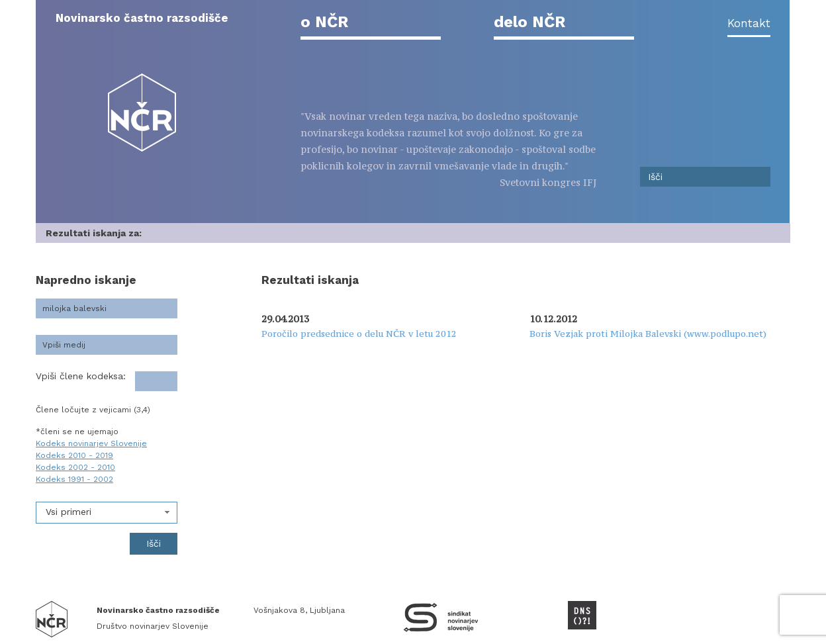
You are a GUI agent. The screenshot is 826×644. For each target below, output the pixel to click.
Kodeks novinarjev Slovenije (91, 443)
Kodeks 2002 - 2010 (75, 467)
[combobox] (107, 513)
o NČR (324, 22)
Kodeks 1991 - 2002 (74, 479)
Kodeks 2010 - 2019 (74, 455)
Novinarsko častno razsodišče (142, 18)
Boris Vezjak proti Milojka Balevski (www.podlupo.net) (648, 334)
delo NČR (529, 22)
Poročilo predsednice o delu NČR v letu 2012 (359, 334)
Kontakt (749, 23)
